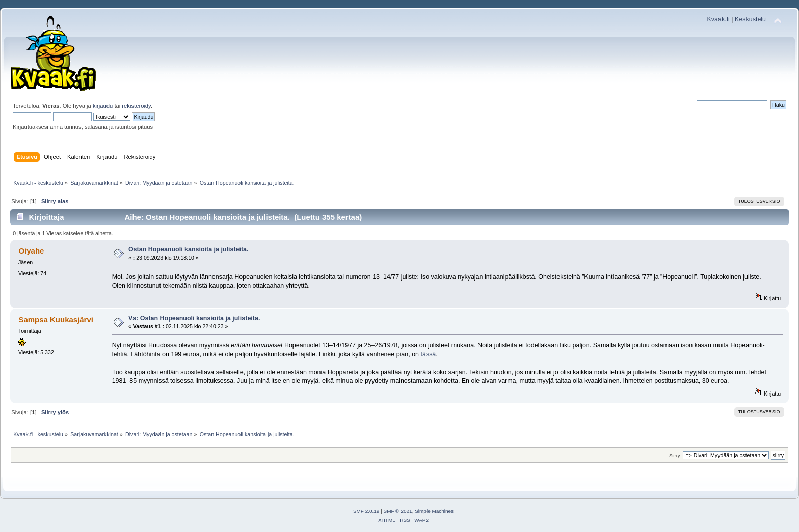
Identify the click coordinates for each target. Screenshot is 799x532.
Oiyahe (31, 251)
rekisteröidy (136, 106)
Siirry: (675, 455)
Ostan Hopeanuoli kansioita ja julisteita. (189, 249)
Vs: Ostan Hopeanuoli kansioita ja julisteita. (194, 318)
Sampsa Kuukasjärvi (56, 319)
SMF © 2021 (398, 511)
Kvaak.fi (718, 19)
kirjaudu (103, 106)
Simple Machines (434, 511)
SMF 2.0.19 (366, 511)
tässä (429, 354)
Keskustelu (750, 19)
